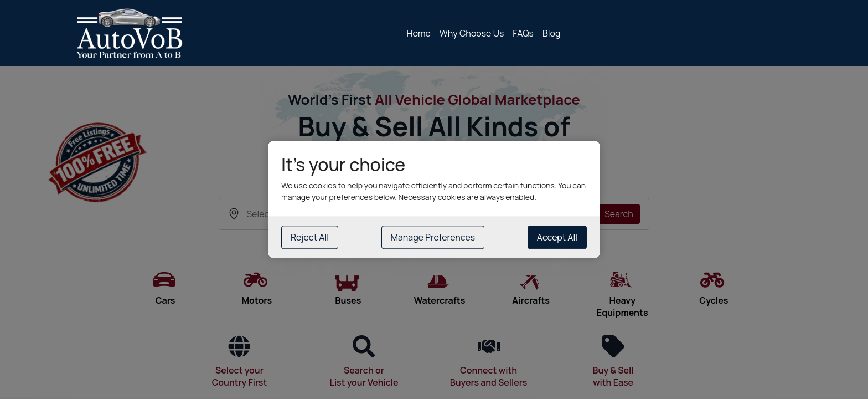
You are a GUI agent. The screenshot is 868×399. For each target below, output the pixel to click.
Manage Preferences (433, 238)
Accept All (557, 238)
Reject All (310, 238)
